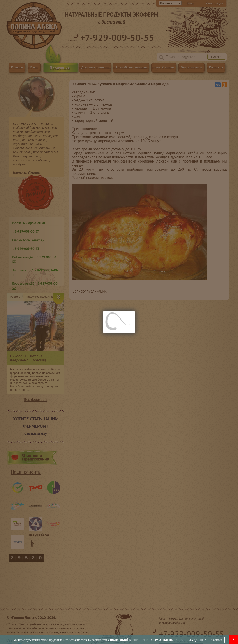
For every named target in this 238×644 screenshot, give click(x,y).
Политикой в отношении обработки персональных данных (158, 640)
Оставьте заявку (36, 434)
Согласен (217, 640)
